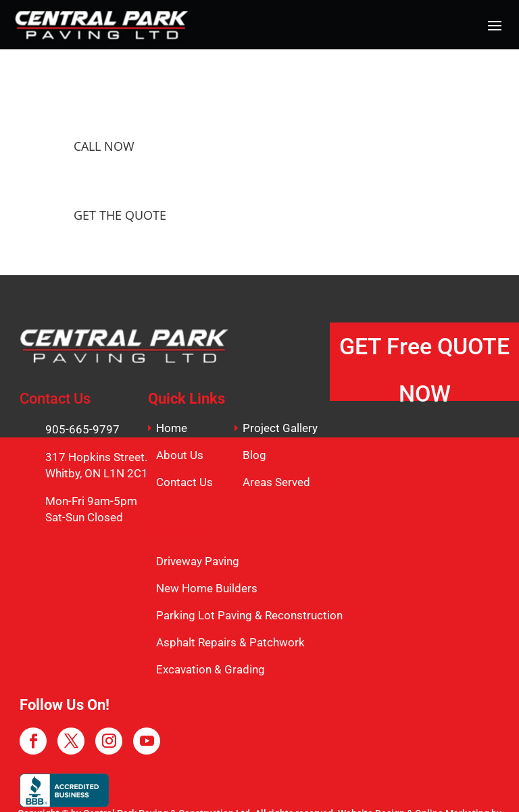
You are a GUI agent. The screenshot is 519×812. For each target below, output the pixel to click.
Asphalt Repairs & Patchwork (230, 642)
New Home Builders (207, 588)
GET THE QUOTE (120, 215)
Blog (254, 455)
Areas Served (276, 482)
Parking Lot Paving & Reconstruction (249, 615)
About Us (180, 455)
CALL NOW (104, 146)
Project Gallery (280, 428)
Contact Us (184, 482)
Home (172, 428)
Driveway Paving (198, 561)
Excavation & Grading (211, 669)
